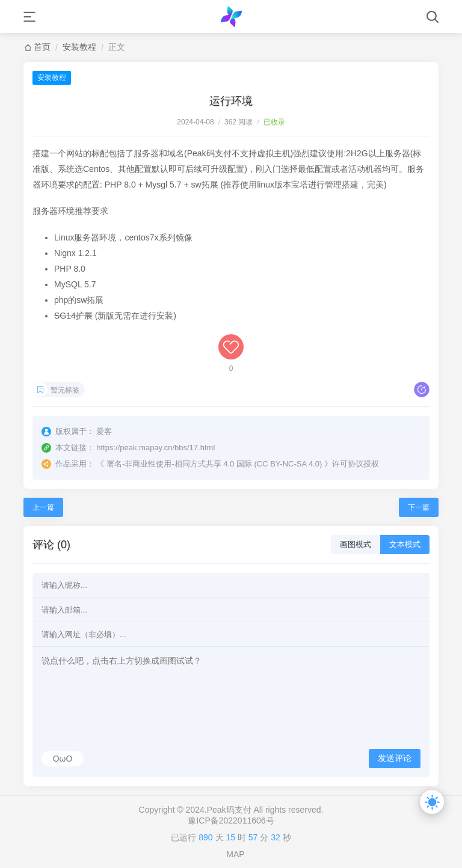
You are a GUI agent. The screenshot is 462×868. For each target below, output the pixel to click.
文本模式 (405, 544)
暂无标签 (65, 390)
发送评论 (395, 758)
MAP (235, 854)
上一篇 (43, 507)
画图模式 (356, 544)
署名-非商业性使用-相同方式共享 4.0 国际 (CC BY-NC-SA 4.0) (214, 464)
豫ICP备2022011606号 (231, 821)
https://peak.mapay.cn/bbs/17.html (156, 448)
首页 (42, 47)
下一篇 (419, 507)
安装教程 (79, 47)
